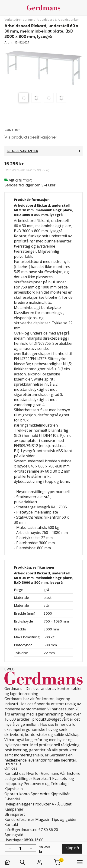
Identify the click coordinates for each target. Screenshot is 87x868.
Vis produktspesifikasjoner (31, 137)
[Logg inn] (39, 862)
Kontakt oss (15, 773)
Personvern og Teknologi (46, 784)
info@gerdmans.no (21, 830)
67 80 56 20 (48, 830)
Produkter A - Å (46, 804)
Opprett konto (17, 794)
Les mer (12, 130)
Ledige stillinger (18, 779)
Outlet (66, 804)
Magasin (43, 819)
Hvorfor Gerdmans (43, 773)
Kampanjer (14, 809)
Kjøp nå (72, 848)
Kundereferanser (19, 819)
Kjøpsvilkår (60, 794)
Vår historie (70, 773)
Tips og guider (64, 819)
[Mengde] (20, 848)
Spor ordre (40, 794)
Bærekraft (42, 779)
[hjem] (12, 862)
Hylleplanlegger (18, 804)
